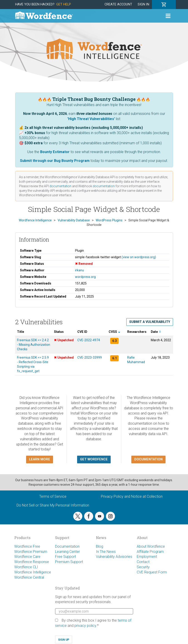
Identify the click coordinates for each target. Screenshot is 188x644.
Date (156, 332)
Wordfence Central (29, 577)
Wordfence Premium (31, 552)
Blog (100, 546)
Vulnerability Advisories (114, 557)
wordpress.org (85, 277)
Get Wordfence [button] (94, 459)
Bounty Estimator (55, 152)
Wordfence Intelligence (33, 572)
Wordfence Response (32, 562)
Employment (147, 557)
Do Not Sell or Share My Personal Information (53, 505)
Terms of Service (53, 496)
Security (143, 567)
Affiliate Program (150, 552)
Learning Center (67, 552)
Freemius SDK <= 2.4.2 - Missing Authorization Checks (34, 345)
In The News (106, 552)
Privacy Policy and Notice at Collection (132, 496)
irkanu (79, 270)
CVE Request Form (152, 572)
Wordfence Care (27, 557)
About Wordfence (151, 546)
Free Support (66, 557)
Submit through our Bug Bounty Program (55, 161)
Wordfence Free (27, 546)
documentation (60, 186)
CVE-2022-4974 (89, 340)
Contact (143, 562)
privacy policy (85, 626)
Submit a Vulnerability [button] (150, 322)
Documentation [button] (148, 459)
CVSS (114, 332)
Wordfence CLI (26, 567)
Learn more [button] (40, 459)
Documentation (67, 546)
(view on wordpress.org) (139, 257)
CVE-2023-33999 (90, 358)
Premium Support (69, 562)
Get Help (64, 4)
